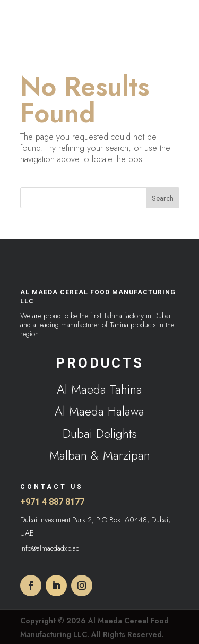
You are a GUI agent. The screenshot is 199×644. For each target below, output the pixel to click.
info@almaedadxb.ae (50, 548)
